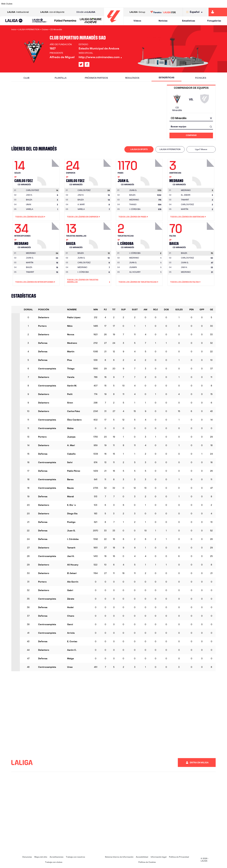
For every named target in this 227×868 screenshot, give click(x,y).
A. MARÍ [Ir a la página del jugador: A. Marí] (81, 204)
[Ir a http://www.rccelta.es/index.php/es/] (127, 4)
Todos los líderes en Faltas (185, 282)
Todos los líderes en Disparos (83, 217)
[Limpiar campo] (211, 118)
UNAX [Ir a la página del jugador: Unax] (29, 204)
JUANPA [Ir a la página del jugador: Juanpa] (133, 267)
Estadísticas (189, 21)
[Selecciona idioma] (195, 12)
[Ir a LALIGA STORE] (163, 12)
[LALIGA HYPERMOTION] (40, 21)
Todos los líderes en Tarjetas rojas (138, 282)
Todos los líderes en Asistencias (188, 217)
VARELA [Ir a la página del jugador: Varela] (30, 209)
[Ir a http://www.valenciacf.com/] (213, 4)
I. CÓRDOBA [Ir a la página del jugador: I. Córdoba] (135, 209)
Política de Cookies (147, 862)
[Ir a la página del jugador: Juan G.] (152, 171)
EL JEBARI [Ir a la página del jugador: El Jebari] (186, 195)
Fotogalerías (214, 21)
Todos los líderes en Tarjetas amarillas (89, 281)
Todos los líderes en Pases (133, 217)
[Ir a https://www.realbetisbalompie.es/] (159, 4)
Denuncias (27, 857)
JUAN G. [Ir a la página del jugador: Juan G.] (30, 258)
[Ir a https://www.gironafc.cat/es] (95, 4)
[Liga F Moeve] (65, 21)
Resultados (132, 78)
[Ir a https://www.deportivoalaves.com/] (53, 4)
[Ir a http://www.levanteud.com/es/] (106, 4)
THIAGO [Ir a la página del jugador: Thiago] (133, 204)
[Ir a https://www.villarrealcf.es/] (223, 4)
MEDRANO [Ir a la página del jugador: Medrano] (134, 200)
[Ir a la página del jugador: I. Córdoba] (152, 234)
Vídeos (137, 21)
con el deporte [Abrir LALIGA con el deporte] (52, 12)
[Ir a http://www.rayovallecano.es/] (117, 4)
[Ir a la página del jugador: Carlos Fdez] (49, 171)
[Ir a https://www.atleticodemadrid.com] (31, 4)
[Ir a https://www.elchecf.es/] (63, 4)
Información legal (159, 857)
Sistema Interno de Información (119, 857)
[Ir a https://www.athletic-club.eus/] (21, 4)
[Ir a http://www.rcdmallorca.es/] (149, 4)
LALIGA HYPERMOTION (170, 149)
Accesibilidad (142, 857)
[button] (14, 21)
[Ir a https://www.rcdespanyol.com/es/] (138, 4)
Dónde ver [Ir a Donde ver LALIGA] (86, 12)
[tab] (139, 149)
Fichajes (201, 78)
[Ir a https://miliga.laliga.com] (218, 12)
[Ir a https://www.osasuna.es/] (42, 4)
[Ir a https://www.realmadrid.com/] (170, 4)
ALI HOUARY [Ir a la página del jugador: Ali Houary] (135, 272)
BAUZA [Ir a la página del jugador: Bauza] (29, 200)
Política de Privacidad (179, 857)
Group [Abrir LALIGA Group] (137, 12)
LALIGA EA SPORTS (139, 149)
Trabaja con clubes (54, 862)
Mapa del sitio (41, 857)
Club (26, 78)
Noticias (163, 21)
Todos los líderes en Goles (30, 217)
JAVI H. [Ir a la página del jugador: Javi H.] (29, 195)
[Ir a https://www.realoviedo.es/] (181, 4)
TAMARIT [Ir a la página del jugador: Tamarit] (185, 200)
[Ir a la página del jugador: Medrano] (204, 171)
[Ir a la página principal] (114, 24)
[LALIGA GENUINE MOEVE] (91, 21)
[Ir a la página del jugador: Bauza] (100, 234)
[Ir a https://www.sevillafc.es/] (202, 4)
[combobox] (191, 118)
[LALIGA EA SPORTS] (14, 21)
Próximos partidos (96, 78)
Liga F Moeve (201, 149)
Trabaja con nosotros (75, 857)
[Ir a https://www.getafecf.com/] (85, 4)
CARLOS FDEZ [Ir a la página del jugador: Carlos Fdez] (187, 204)
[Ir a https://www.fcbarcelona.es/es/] (74, 4)
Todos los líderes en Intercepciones (35, 282)
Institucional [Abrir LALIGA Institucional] (18, 12)
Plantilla (61, 78)
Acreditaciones (57, 857)
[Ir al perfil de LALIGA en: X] (81, 64)
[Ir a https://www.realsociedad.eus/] (191, 4)
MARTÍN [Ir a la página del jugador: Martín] (185, 209)
